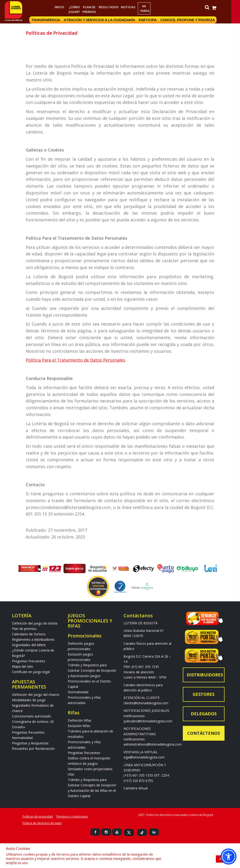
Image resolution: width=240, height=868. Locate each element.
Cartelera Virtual (136, 788)
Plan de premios (93, 9)
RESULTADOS (113, 7)
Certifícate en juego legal (31, 672)
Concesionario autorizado (32, 716)
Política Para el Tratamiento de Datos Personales (75, 360)
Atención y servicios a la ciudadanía (108, 20)
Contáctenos (204, 733)
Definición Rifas (80, 720)
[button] (229, 857)
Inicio (63, 7)
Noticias (132, 7)
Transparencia (54, 20)
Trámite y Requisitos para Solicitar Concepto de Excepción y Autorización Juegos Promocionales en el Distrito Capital (92, 676)
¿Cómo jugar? (78, 9)
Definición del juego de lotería (35, 623)
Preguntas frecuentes (28, 732)
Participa (156, 20)
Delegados (204, 714)
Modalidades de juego (29, 700)
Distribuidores (205, 675)
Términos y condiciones (72, 817)
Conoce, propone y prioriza (196, 20)
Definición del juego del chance (36, 695)
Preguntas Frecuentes (29, 661)
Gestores (204, 694)
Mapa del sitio (23, 666)
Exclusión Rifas (79, 726)
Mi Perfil (149, 8)
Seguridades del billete (29, 645)
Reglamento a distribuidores (33, 639)
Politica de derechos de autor (42, 823)
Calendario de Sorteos (29, 634)
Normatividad (22, 738)
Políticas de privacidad (38, 817)
